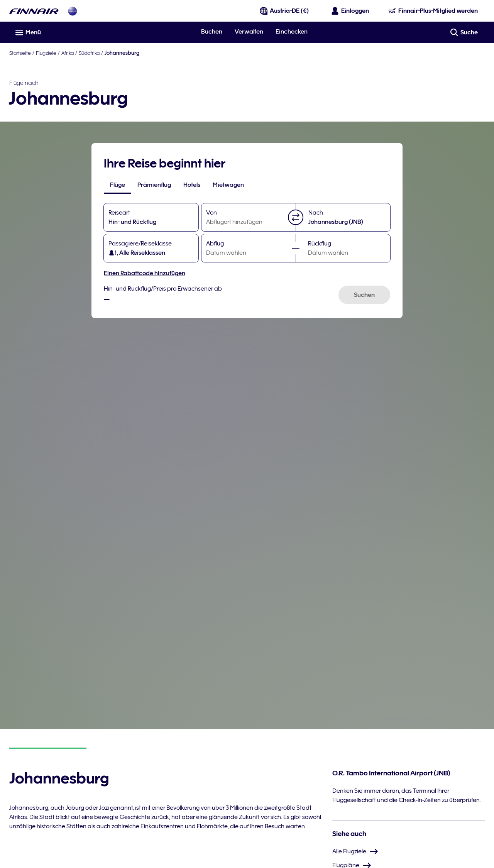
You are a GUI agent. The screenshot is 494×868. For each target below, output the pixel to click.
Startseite (20, 53)
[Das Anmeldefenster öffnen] (350, 11)
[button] (296, 217)
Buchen (212, 32)
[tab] (118, 185)
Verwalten (249, 32)
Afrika (68, 53)
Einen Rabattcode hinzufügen (145, 273)
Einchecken (292, 32)
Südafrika (89, 53)
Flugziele (46, 53)
